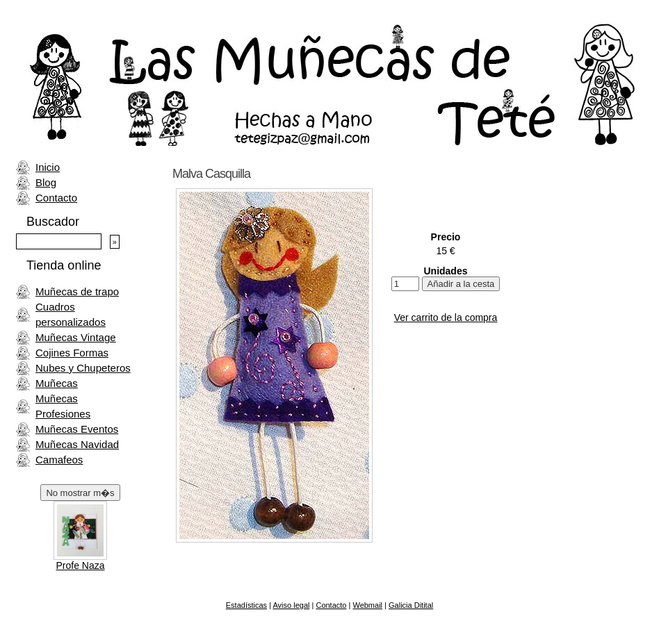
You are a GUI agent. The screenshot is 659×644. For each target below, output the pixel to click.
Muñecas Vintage (76, 337)
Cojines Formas (72, 353)
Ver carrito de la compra (446, 317)
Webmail (367, 605)
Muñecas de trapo (77, 291)
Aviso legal (291, 605)
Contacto (56, 198)
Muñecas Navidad (77, 444)
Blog (46, 182)
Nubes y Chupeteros (83, 368)
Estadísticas (246, 605)
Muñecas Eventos (77, 429)
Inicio (48, 167)
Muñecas (57, 383)
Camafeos (59, 460)
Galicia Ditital (411, 605)
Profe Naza (80, 565)
